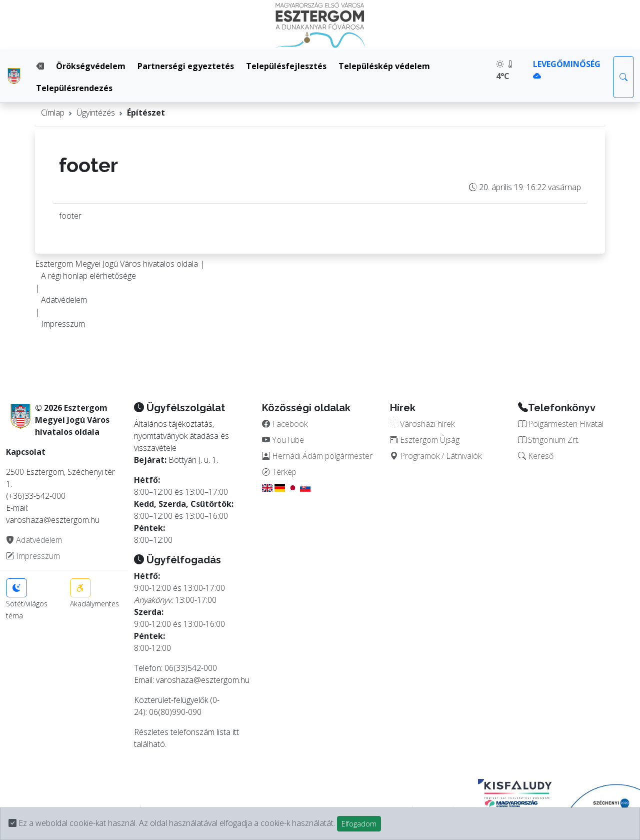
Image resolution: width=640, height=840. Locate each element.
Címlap (53, 113)
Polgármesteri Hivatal (561, 424)
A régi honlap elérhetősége (88, 276)
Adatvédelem (64, 300)
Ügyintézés (96, 113)
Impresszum (63, 324)
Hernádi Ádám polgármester (317, 456)
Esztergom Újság (425, 440)
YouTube (283, 440)
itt (236, 732)
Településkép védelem (384, 66)
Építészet (146, 113)
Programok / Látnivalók (436, 456)
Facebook (285, 424)
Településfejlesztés (286, 66)
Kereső (536, 456)
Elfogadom (359, 824)
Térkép (279, 472)
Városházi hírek (422, 424)
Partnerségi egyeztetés (186, 66)
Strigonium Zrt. (549, 440)
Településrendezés (74, 88)
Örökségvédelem (91, 66)
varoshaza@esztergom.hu (203, 680)
